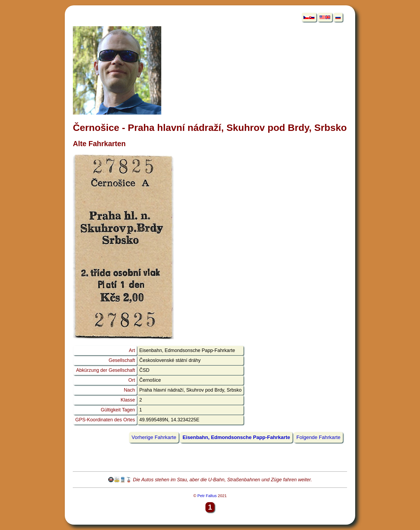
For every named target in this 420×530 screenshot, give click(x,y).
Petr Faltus (207, 496)
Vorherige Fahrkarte (154, 438)
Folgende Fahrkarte (318, 438)
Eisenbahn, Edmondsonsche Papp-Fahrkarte (236, 438)
